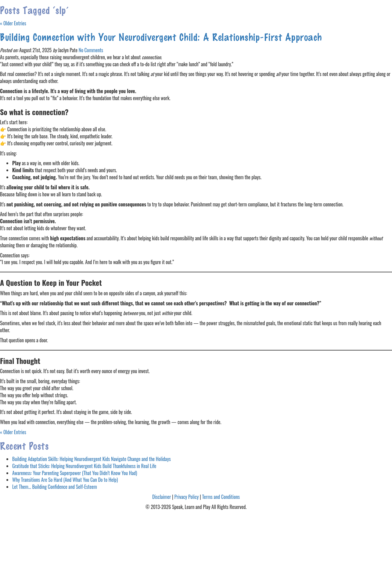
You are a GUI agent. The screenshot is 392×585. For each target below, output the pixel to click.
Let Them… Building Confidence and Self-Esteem (55, 487)
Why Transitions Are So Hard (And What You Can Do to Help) (65, 480)
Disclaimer (162, 497)
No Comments (91, 50)
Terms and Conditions (221, 497)
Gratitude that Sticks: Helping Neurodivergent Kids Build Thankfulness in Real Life (84, 466)
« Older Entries (13, 23)
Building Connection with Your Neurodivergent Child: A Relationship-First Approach (161, 37)
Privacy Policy (186, 497)
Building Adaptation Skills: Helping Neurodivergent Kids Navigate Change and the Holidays (92, 459)
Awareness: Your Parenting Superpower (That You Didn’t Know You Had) (75, 473)
